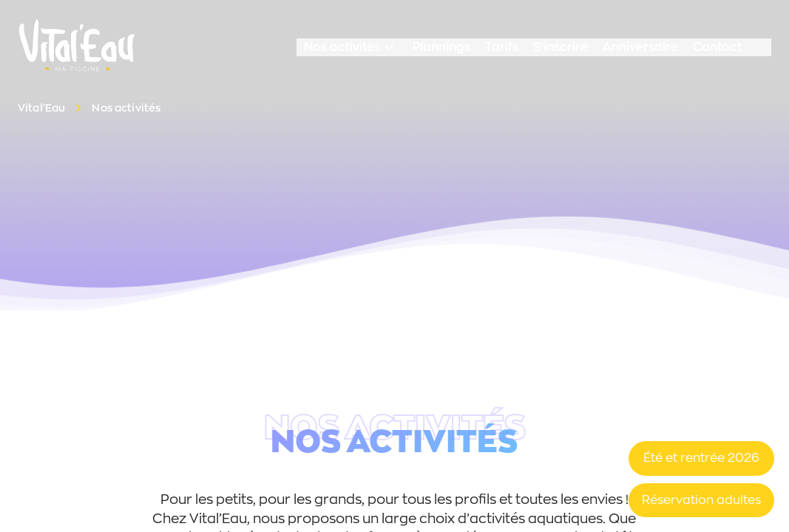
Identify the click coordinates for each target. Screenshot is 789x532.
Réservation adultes (701, 500)
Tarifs (502, 47)
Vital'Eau (41, 108)
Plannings (441, 47)
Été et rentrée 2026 (701, 458)
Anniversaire (640, 47)
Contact (717, 47)
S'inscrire (561, 47)
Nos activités (351, 47)
